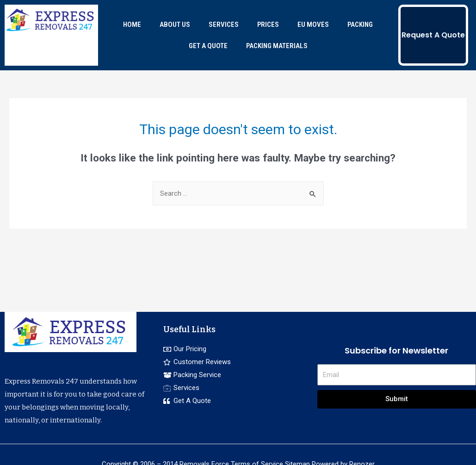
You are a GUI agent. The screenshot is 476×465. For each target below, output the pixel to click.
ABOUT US (175, 25)
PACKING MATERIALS (277, 46)
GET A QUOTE (208, 46)
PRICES (268, 25)
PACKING (360, 25)
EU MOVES (313, 25)
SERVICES (224, 25)
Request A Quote (433, 35)
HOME (132, 25)
